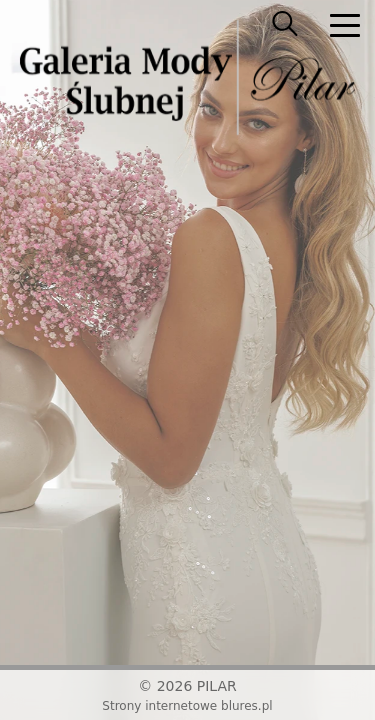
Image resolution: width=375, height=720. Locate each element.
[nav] (345, 25)
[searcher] (285, 25)
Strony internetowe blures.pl (187, 706)
